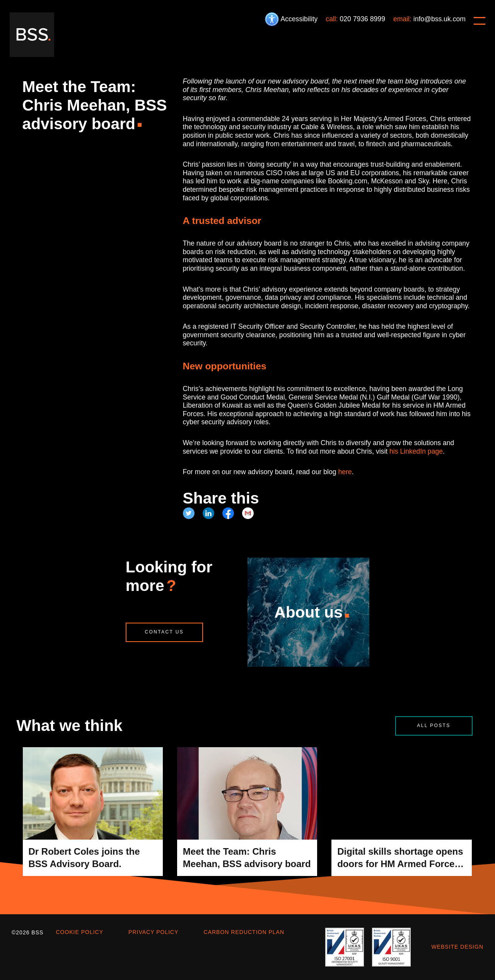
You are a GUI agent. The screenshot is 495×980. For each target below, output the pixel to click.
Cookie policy (79, 932)
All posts (434, 726)
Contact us (164, 632)
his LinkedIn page (416, 451)
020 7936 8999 (363, 19)
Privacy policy (153, 932)
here (345, 472)
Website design (457, 947)
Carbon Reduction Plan (244, 932)
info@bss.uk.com (440, 19)
